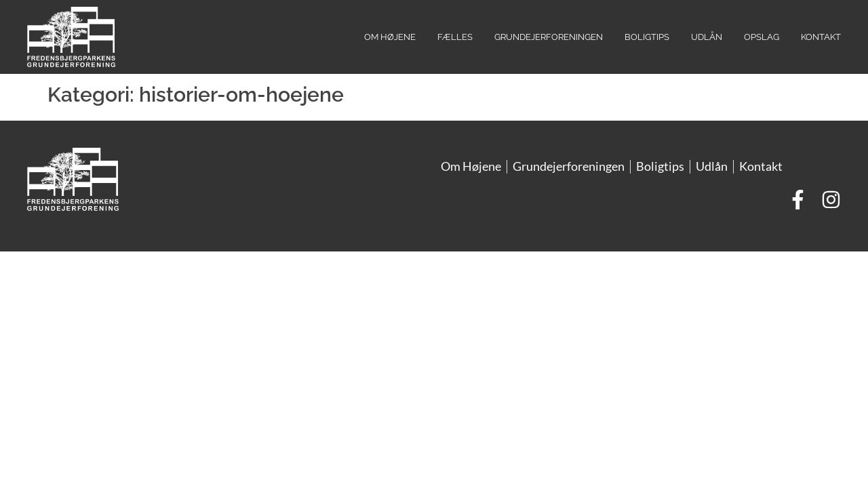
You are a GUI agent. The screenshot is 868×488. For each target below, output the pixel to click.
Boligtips (647, 37)
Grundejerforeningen (549, 37)
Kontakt (821, 37)
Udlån (707, 37)
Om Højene (390, 37)
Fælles (455, 37)
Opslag (762, 37)
